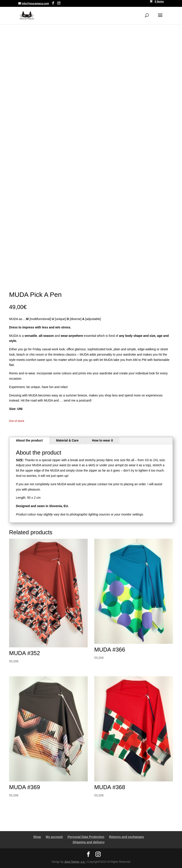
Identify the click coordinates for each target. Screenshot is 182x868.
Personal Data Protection (86, 837)
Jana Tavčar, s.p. (75, 862)
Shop (37, 837)
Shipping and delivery (88, 842)
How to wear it (103, 440)
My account (54, 837)
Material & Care (67, 440)
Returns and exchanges (126, 837)
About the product (29, 440)
